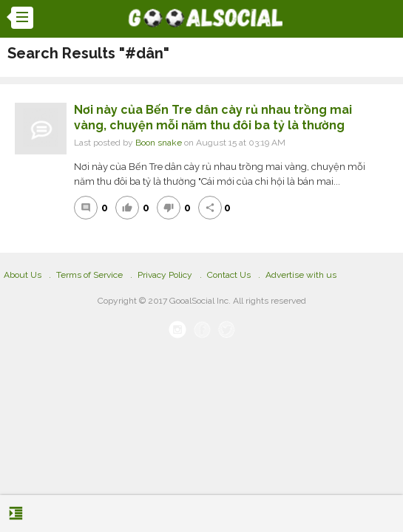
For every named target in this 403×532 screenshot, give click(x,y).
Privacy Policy (165, 275)
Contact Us (229, 275)
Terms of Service (89, 275)
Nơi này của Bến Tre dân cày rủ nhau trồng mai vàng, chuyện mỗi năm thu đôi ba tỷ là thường (213, 117)
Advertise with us (301, 275)
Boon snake (159, 143)
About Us (23, 275)
